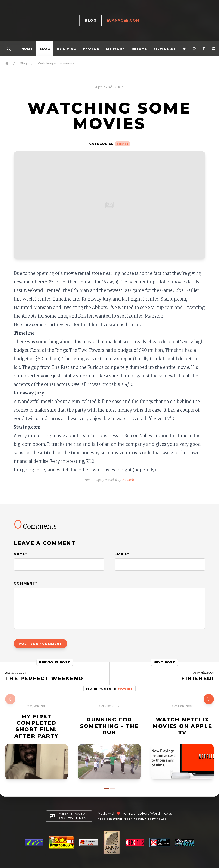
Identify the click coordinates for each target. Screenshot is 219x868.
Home (27, 49)
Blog (45, 49)
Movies (123, 144)
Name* (21, 554)
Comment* (25, 583)
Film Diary (165, 49)
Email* (122, 554)
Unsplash (128, 480)
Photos (91, 49)
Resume (139, 49)
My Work (115, 49)
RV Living (67, 49)
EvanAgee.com (127, 20)
